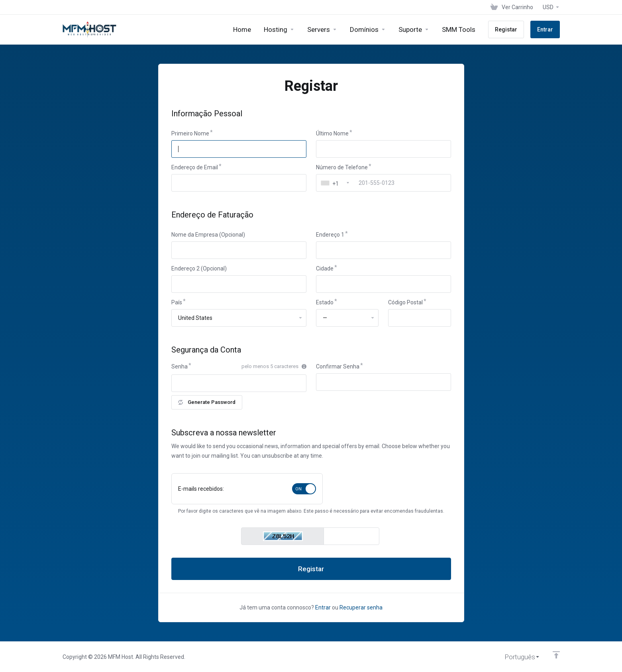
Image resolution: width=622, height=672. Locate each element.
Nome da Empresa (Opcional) (208, 235)
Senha (180, 366)
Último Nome (332, 133)
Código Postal (405, 302)
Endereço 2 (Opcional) (199, 268)
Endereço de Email (195, 167)
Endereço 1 (330, 235)
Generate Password (207, 402)
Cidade (325, 268)
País (177, 302)
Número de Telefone (342, 167)
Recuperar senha (361, 607)
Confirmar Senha (338, 366)
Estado (325, 302)
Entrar (323, 607)
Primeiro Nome (190, 133)
